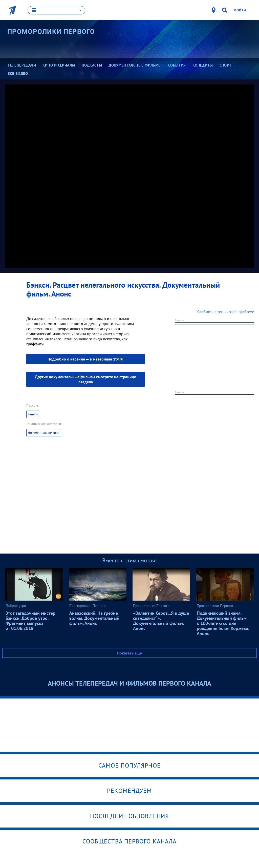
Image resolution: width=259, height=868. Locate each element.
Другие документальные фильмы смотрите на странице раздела (85, 379)
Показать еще (129, 652)
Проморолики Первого (51, 31)
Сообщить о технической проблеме (226, 311)
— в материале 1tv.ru (85, 358)
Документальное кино (44, 432)
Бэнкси (33, 414)
